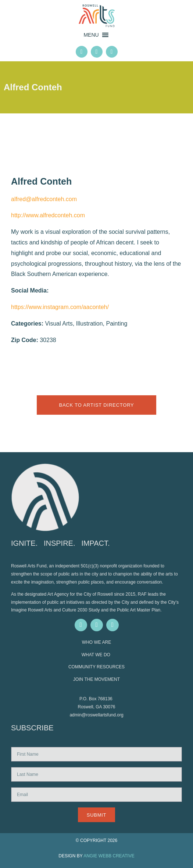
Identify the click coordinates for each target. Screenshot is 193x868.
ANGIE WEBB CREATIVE (109, 856)
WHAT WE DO (97, 655)
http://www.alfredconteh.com (48, 215)
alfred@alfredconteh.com (44, 199)
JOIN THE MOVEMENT (96, 679)
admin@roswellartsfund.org (96, 715)
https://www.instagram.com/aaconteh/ (60, 307)
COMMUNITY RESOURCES (96, 667)
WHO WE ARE (96, 642)
